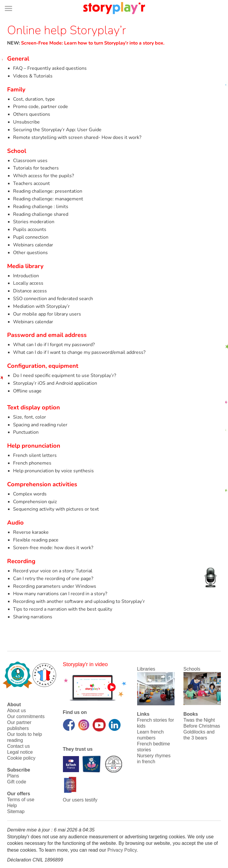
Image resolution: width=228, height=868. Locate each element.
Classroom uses (30, 161)
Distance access (30, 291)
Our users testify (80, 800)
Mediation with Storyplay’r (41, 306)
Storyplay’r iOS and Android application (55, 383)
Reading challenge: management (48, 199)
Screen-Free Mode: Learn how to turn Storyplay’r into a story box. (93, 43)
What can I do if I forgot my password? (54, 345)
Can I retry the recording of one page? (53, 579)
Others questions (32, 114)
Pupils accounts (30, 229)
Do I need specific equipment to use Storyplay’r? (65, 376)
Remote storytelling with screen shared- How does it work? (77, 137)
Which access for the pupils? (43, 176)
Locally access (28, 283)
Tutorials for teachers (36, 168)
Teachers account (31, 183)
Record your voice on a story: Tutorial (53, 571)
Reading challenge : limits (41, 207)
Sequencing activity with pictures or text (56, 509)
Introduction (26, 276)
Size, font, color (30, 417)
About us (16, 711)
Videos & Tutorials (33, 76)
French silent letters (35, 455)
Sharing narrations (33, 617)
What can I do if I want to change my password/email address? (79, 352)
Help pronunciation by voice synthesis (53, 471)
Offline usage (27, 391)
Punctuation (26, 432)
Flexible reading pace (36, 540)
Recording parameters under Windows (55, 586)
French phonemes (32, 463)
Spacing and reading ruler (40, 425)
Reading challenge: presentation (48, 191)
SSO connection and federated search (53, 299)
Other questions (30, 253)
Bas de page (12, 0)
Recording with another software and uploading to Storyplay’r (79, 601)
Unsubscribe (26, 122)
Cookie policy (21, 758)
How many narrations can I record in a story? (60, 594)
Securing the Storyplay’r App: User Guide (57, 130)
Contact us (18, 746)
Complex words (30, 494)
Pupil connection (31, 237)
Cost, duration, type (34, 99)
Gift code (17, 782)
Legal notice (20, 752)
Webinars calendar (33, 245)
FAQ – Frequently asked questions (50, 68)
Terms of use (21, 800)
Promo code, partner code (41, 107)
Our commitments (26, 716)
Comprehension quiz (35, 502)
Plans (13, 776)
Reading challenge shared (41, 214)
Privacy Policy (122, 850)
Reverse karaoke (31, 532)
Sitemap (16, 811)
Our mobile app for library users (47, 314)
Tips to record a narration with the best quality (63, 609)
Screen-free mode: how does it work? (53, 548)
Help (12, 806)
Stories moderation (34, 222)
